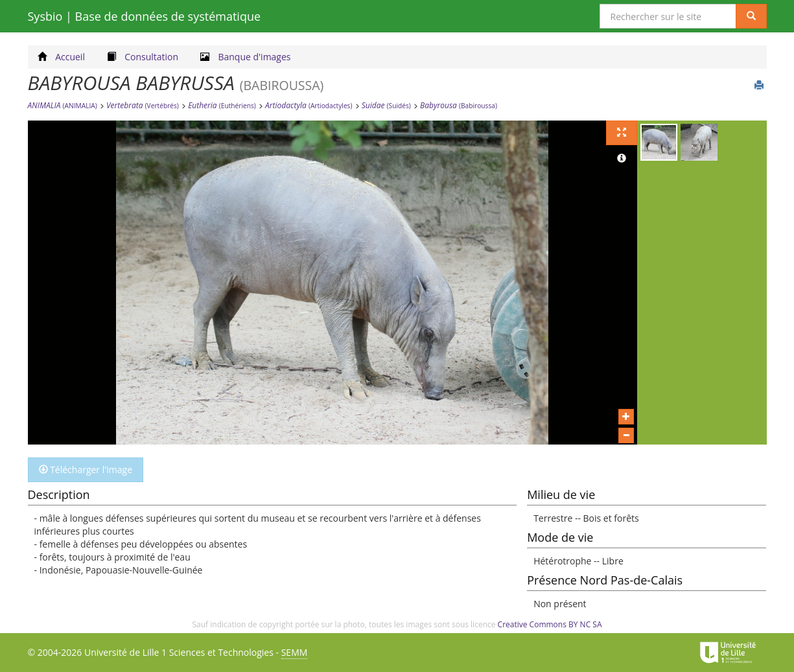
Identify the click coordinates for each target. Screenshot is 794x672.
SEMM (295, 652)
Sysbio (145, 16)
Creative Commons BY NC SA (550, 624)
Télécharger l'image (86, 469)
